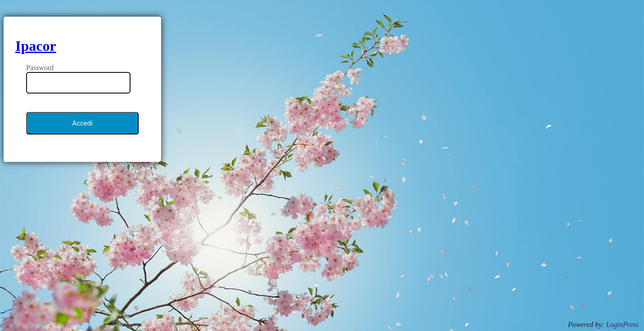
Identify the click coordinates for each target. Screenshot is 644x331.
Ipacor (36, 46)
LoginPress (622, 324)
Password (40, 68)
